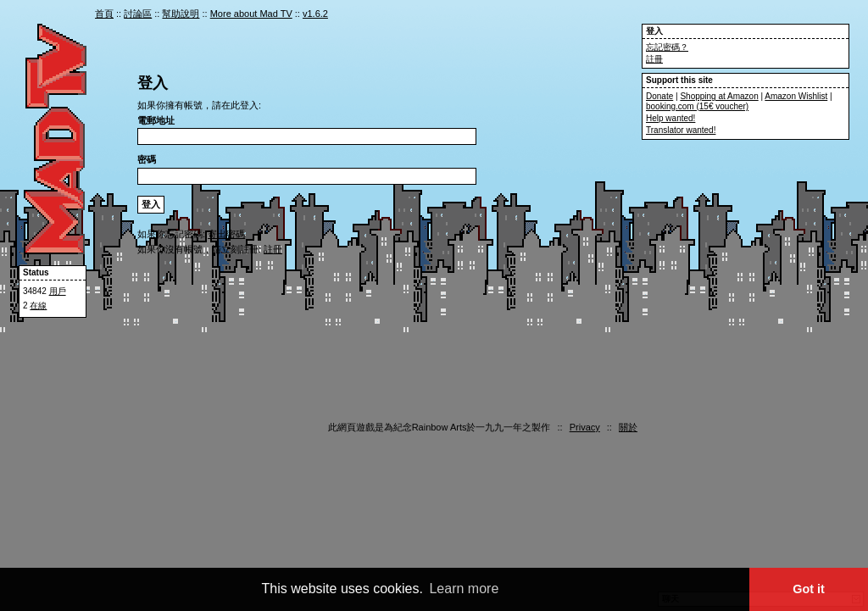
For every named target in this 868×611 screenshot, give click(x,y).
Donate (659, 96)
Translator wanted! (681, 130)
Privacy (585, 427)
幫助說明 (181, 14)
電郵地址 (156, 120)
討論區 (138, 14)
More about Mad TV (251, 14)
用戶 (58, 291)
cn (625, 15)
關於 (628, 427)
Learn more (464, 589)
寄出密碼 (226, 234)
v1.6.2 (315, 14)
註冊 (654, 59)
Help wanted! (670, 118)
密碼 (147, 159)
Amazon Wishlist (796, 96)
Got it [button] (809, 589)
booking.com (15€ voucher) (697, 106)
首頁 (104, 14)
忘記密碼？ (667, 47)
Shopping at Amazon (719, 96)
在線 (38, 305)
